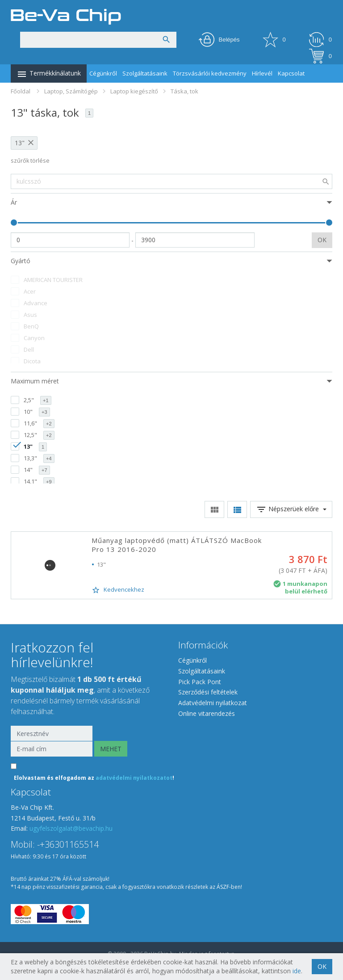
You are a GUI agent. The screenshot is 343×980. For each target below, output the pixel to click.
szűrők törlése (30, 161)
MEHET (111, 749)
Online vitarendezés (207, 713)
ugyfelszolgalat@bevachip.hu (71, 828)
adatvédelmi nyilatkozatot (134, 778)
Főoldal (21, 91)
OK (322, 240)
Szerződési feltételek (208, 692)
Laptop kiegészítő (134, 91)
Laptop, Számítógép (71, 91)
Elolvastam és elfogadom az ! (94, 778)
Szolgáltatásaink (145, 73)
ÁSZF (223, 887)
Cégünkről (103, 73)
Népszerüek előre (291, 509)
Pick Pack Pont (200, 682)
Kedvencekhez (118, 590)
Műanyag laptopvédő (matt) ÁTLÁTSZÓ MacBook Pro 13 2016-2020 (177, 545)
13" (20, 143)
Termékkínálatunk (49, 74)
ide (297, 971)
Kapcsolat (291, 73)
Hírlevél (262, 73)
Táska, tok (184, 91)
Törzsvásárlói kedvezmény (210, 73)
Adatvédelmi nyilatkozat (213, 703)
